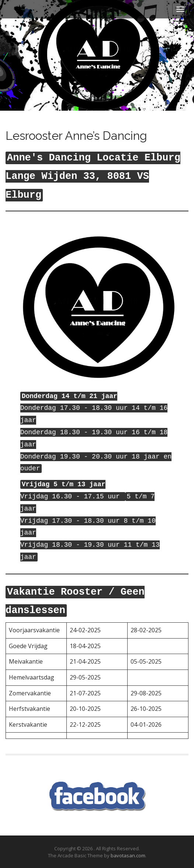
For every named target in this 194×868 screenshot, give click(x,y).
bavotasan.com (128, 855)
